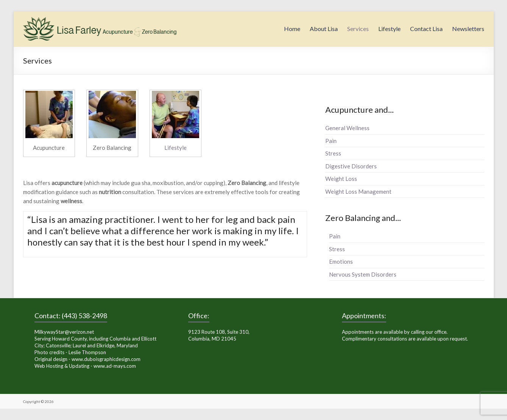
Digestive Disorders (351, 166)
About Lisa (324, 29)
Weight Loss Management (358, 191)
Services (358, 29)
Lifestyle (389, 29)
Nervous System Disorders (363, 274)
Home (292, 29)
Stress (333, 153)
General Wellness (347, 128)
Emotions (341, 261)
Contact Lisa (426, 29)
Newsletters (468, 29)
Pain (331, 141)
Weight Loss (341, 179)
